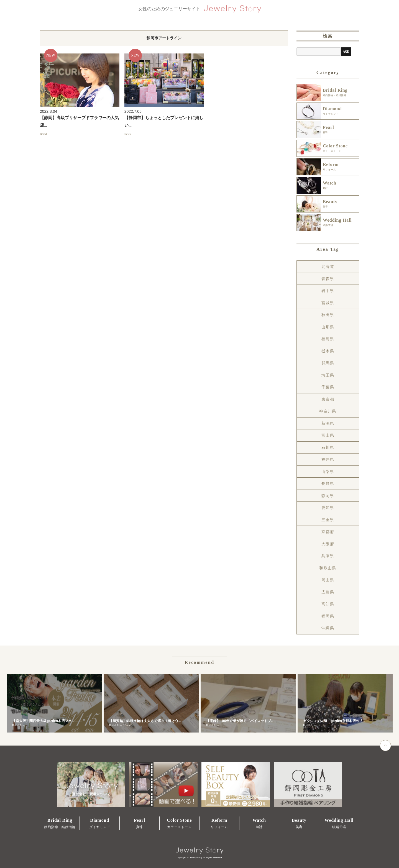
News (128, 134)
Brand (43, 134)
